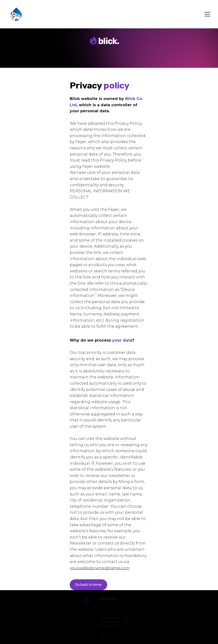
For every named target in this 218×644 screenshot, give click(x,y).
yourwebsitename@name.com (100, 568)
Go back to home (88, 585)
